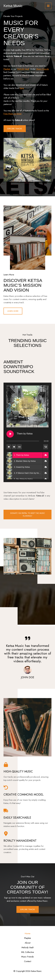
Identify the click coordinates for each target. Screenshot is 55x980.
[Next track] (14, 447)
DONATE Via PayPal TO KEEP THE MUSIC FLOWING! (28, 515)
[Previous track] (9, 447)
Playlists (7, 69)
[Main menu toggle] (48, 6)
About (28, 943)
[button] (46, 455)
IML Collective (28, 952)
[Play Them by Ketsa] (10, 434)
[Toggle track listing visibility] (46, 447)
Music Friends (42, 69)
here (22, 88)
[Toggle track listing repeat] (19, 447)
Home (28, 933)
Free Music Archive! (13, 114)
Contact (28, 961)
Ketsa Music (13, 6)
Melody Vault (23, 69)
